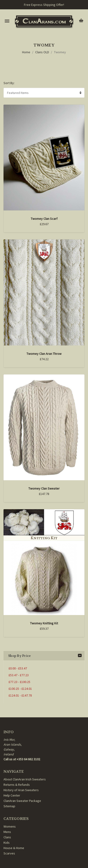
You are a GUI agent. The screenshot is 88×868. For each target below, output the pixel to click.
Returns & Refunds (17, 785)
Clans (7, 837)
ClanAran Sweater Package (22, 801)
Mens (7, 832)
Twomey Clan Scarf (44, 219)
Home (26, 52)
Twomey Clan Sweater (44, 488)
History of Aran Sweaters (21, 790)
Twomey (60, 52)
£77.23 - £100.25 (19, 682)
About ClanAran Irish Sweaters (25, 779)
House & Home (14, 848)
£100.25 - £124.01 (20, 689)
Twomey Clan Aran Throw (44, 354)
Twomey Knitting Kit (44, 623)
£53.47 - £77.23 (19, 675)
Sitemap (9, 806)
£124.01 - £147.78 (20, 695)
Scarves (9, 853)
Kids (7, 843)
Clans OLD (42, 52)
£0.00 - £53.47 (18, 668)
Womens (10, 826)
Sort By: (9, 83)
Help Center (12, 795)
